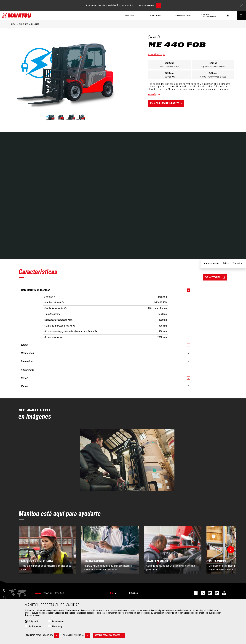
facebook (194, 593)
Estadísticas (58, 622)
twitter (201, 593)
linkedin (215, 593)
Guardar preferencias (76, 635)
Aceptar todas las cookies (110, 635)
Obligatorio (34, 622)
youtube (222, 593)
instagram (208, 593)
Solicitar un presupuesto (167, 104)
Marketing (57, 627)
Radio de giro (169, 77)
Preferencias (35, 627)
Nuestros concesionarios (208, 16)
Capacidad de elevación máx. (213, 67)
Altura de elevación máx (169, 67)
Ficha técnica (155, 55)
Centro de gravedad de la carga (213, 77)
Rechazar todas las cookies (43, 635)
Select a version (150, 5)
